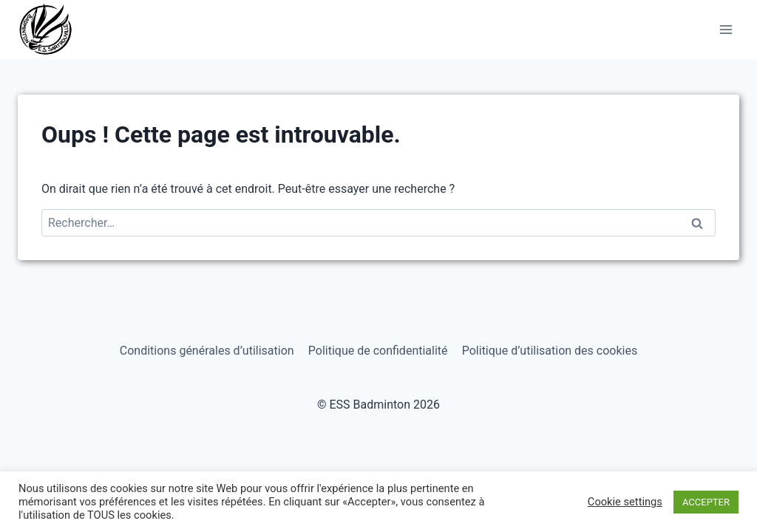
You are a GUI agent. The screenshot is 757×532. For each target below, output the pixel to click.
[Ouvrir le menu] (726, 29)
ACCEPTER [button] (706, 502)
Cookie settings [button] (625, 502)
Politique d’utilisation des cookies (550, 351)
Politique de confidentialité (378, 351)
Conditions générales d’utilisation (207, 351)
